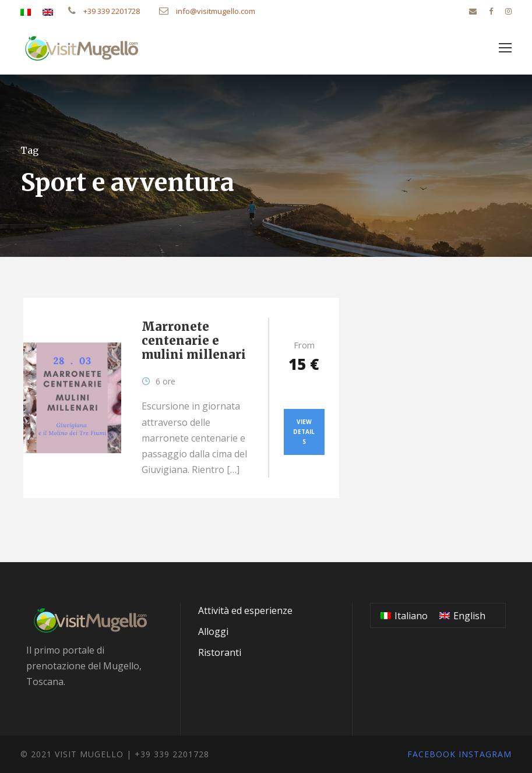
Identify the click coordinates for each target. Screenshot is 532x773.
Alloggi (213, 631)
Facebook (431, 754)
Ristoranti (220, 652)
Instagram (485, 754)
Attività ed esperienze (245, 610)
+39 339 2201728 (104, 11)
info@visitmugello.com (207, 11)
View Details (304, 432)
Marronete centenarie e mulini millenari (194, 340)
